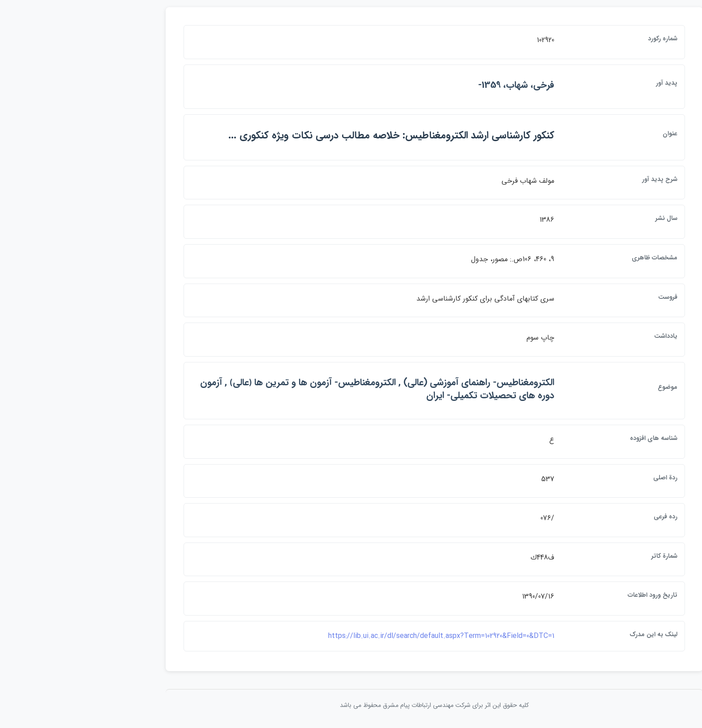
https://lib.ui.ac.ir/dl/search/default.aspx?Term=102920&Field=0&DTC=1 (358, 636)
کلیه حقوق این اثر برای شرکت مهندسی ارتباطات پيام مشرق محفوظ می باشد (351, 705)
